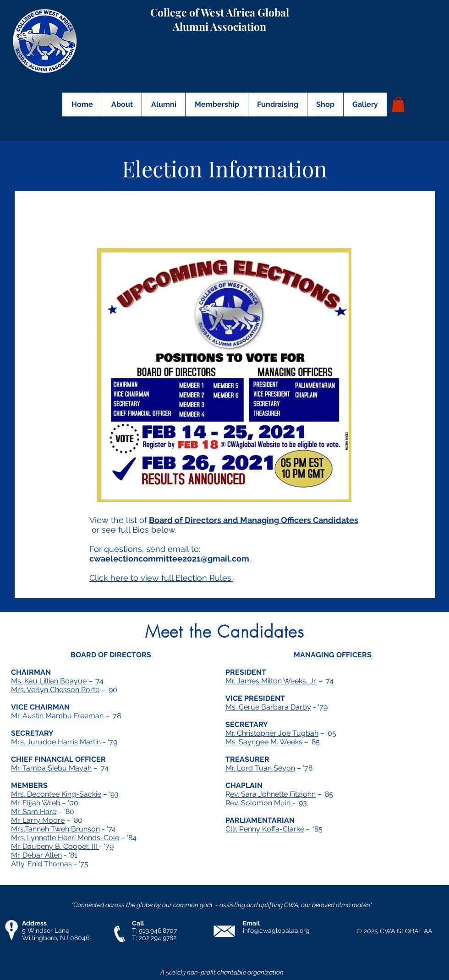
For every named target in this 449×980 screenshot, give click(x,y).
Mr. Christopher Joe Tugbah (272, 733)
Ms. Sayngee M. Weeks (264, 742)
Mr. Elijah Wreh (36, 803)
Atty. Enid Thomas (41, 864)
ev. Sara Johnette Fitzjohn (273, 794)
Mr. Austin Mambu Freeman (57, 716)
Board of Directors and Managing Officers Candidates (254, 520)
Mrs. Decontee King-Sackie (56, 794)
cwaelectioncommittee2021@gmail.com (169, 559)
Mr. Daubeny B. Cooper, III (55, 846)
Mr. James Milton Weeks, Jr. (271, 681)
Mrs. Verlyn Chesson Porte (55, 690)
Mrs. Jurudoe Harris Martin (56, 742)
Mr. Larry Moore (38, 820)
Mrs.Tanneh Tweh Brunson (55, 829)
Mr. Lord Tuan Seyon (260, 768)
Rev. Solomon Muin (258, 803)
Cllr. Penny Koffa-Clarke (265, 829)
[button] (122, 105)
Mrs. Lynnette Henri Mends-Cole (65, 838)
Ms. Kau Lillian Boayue (50, 681)
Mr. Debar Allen (36, 855)
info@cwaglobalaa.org (276, 930)
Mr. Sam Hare (34, 812)
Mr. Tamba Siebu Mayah (51, 768)
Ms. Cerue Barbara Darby (268, 707)
